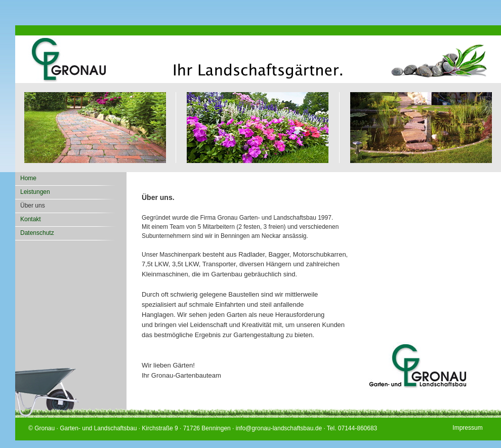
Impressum (467, 427)
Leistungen (35, 192)
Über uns (33, 206)
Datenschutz (37, 233)
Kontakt (31, 219)
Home (28, 178)
